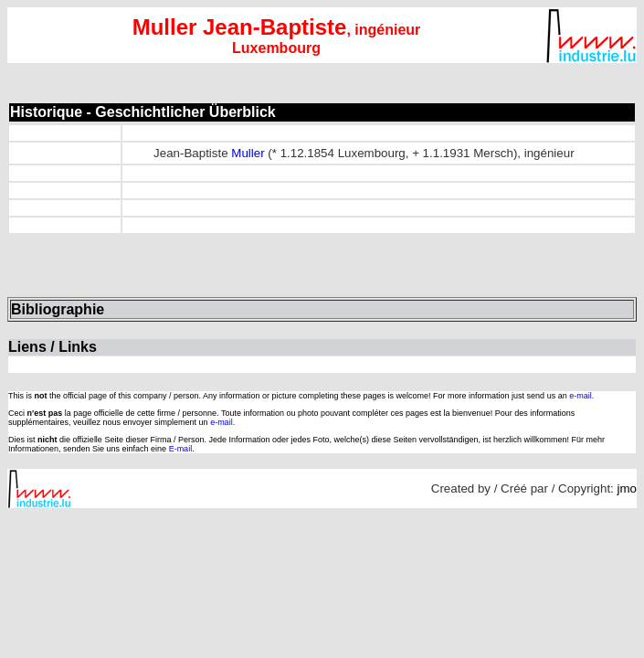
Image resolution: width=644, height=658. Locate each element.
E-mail (181, 449)
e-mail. (581, 396)
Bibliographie (58, 309)
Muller (248, 153)
